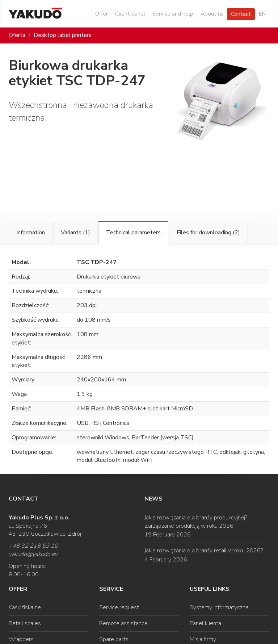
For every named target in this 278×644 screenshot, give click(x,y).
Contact (241, 14)
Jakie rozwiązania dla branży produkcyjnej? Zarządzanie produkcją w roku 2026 (196, 522)
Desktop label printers (63, 35)
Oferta (17, 35)
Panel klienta (205, 623)
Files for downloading (208, 233)
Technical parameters (133, 233)
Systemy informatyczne (219, 607)
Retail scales (25, 623)
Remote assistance (123, 623)
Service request (119, 607)
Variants (75, 233)
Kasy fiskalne (25, 607)
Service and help (173, 14)
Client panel (130, 14)
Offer (102, 14)
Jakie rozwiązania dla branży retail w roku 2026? (204, 551)
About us (212, 14)
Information (31, 233)
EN (262, 14)
